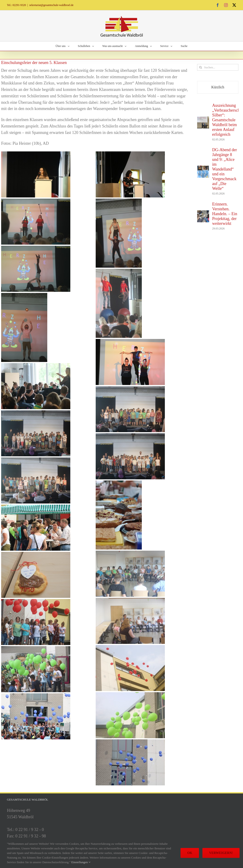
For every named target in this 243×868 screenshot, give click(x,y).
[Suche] (200, 67)
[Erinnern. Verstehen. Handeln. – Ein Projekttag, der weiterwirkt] (203, 213)
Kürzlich (218, 87)
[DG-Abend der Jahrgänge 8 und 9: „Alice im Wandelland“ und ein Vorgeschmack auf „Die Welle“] (203, 169)
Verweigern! (221, 853)
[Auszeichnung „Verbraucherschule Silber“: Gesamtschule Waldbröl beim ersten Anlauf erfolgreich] (203, 119)
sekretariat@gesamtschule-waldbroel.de (51, 5)
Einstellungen (81, 862)
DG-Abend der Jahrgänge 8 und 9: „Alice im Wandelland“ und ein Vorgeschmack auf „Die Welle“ (224, 169)
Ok (190, 853)
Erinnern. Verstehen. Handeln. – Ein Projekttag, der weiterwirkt (225, 214)
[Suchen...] (218, 67)
